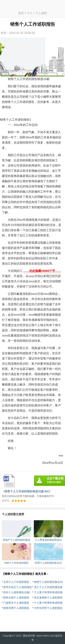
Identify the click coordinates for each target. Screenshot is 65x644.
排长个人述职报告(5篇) (17, 592)
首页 (21, 13)
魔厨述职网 (29, 636)
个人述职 (41, 13)
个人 (30, 13)
